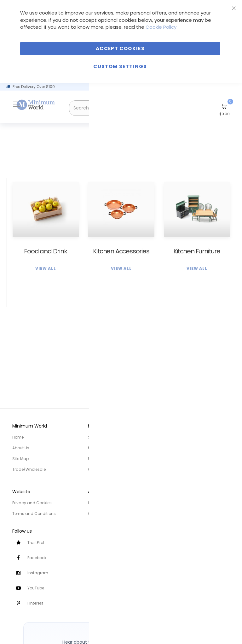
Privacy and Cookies (32, 503)
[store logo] (36, 105)
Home (18, 437)
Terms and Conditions (34, 514)
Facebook (37, 558)
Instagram (38, 573)
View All (46, 268)
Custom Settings (120, 66)
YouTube (36, 588)
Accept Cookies (120, 48)
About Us (21, 448)
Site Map (20, 459)
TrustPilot (36, 543)
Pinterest (35, 603)
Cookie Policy (161, 27)
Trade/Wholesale (29, 469)
